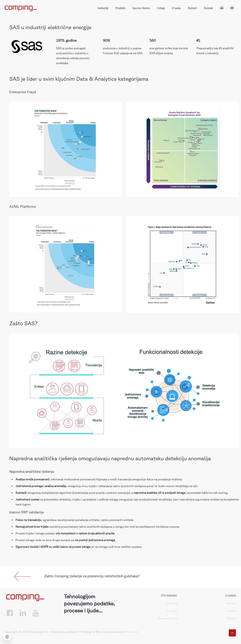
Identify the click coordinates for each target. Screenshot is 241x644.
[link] (23, 576)
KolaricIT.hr (131, 632)
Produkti (172, 611)
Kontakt (231, 603)
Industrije (171, 603)
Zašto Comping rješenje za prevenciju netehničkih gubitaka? (92, 576)
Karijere (231, 618)
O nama (231, 611)
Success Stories (168, 618)
